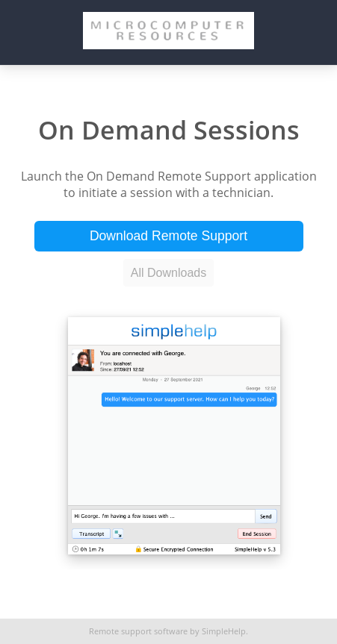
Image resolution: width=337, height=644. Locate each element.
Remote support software (138, 631)
